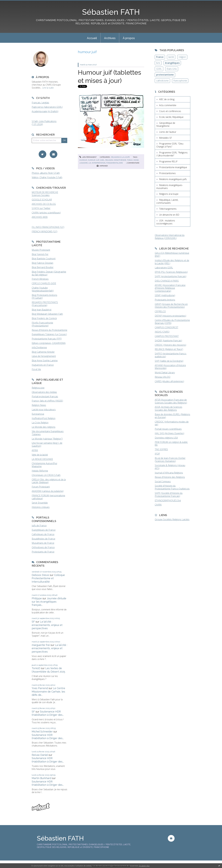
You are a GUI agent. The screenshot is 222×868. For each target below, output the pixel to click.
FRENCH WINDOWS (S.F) (45, 231)
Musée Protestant (41, 250)
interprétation (99, 163)
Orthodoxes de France (43, 547)
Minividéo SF (166, 138)
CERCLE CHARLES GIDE (44, 283)
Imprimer (102, 166)
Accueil (92, 38)
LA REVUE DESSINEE (42, 459)
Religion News (39, 405)
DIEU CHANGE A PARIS (167, 281)
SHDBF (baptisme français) (168, 341)
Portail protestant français (45, 396)
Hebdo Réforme (40, 471)
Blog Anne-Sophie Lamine (45, 360)
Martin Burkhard (41, 778)
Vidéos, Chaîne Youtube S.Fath (47, 177)
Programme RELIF (168, 161)
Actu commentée (168, 105)
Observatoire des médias (44, 392)
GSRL (159, 69)
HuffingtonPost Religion (44, 418)
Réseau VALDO (163, 377)
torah (130, 160)
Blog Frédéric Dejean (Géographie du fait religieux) (49, 273)
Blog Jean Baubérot (42, 310)
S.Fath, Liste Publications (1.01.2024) (44, 123)
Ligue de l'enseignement (44, 356)
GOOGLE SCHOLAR (42, 200)
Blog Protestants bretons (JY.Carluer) (44, 297)
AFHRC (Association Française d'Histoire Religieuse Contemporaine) (170, 288)
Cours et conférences (170, 111)
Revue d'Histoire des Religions (170, 477)
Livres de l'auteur (168, 132)
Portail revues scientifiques (168, 429)
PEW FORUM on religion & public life (171, 444)
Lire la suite (48, 88)
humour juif (94, 160)
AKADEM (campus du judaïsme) (48, 491)
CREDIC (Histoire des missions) (170, 345)
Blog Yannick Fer (40, 254)
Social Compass (163, 481)
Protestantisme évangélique (173, 167)
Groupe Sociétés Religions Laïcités (172, 519)
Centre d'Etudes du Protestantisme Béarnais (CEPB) (172, 322)
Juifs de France (39, 526)
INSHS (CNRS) (162, 332)
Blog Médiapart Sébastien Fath (47, 314)
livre (158, 63)
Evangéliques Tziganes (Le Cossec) (49, 334)
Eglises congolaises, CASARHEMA (49, 343)
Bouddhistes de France (43, 539)
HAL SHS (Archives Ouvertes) (169, 433)
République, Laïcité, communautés (167, 201)
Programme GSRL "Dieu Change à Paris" (170, 145)
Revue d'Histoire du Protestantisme (49, 330)
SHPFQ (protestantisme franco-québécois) (171, 355)
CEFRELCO (160, 311)
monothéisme (120, 160)
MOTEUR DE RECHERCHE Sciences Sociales (45, 194)
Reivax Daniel (40, 755)
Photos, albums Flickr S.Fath (46, 173)
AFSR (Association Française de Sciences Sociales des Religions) (171, 401)
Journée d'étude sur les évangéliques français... (49, 602)
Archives (110, 38)
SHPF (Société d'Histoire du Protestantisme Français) (169, 495)
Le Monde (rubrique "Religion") (47, 439)
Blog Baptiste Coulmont (44, 259)
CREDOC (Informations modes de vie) (172, 423)
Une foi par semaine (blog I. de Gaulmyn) (47, 444)
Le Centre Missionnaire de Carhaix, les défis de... (48, 692)
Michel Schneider (42, 732)
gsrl (102, 160)
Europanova (38, 414)
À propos (129, 38)
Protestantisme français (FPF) (47, 339)
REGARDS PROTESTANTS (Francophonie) (45, 304)
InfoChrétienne (39, 347)
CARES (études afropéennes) (169, 381)
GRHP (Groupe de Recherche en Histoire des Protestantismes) (171, 306)
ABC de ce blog (167, 99)
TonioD (36, 668)
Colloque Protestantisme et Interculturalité (48, 578)
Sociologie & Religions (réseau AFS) (170, 467)
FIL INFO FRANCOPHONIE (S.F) (48, 227)
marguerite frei (41, 645)
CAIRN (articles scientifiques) (46, 213)
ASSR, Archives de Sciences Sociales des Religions (168, 408)
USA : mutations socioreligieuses (166, 222)
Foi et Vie (36, 369)
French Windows (40, 279)
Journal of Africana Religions (169, 473)
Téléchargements (168, 209)
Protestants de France (43, 552)
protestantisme (165, 75)
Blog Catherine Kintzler (43, 352)
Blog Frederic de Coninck (44, 318)
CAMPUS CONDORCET (166, 327)
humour (83, 160)
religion (109, 160)
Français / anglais (40, 103)
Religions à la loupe (120, 157)
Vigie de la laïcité (40, 455)
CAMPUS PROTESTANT (167, 336)
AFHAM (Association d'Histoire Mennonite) (170, 367)
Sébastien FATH (111, 12)
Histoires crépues (41, 507)
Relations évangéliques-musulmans (170, 187)
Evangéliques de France (44, 530)
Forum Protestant (41, 487)
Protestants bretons (165, 300)
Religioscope (38, 388)
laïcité (171, 57)
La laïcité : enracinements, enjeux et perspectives (47, 625)
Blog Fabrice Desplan (42, 263)
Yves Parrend (40, 688)
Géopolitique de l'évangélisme (166, 124)
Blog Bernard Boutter (43, 267)
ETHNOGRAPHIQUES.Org (168, 500)
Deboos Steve (40, 575)
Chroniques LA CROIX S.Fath (46, 475)
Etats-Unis (172, 69)
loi (90, 163)
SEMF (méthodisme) (165, 295)
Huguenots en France (43, 365)
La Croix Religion (40, 423)
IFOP (157, 454)
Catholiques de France (43, 534)
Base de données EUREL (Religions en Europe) (172, 416)
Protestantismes (167, 173)
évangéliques (172, 63)
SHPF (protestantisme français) (171, 276)
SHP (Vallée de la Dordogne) (169, 361)
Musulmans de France (43, 543)
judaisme (83, 163)
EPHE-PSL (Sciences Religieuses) (171, 272)
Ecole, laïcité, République (171, 117)
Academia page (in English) (45, 111)
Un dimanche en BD (169, 215)
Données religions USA (166, 438)
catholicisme (162, 81)
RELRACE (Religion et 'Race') (169, 349)
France (160, 57)
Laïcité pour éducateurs (44, 409)
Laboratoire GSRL (164, 268)
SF (33, 622)
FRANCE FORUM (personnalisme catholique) (48, 497)
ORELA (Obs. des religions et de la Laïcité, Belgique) (49, 481)
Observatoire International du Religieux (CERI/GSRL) (170, 237)
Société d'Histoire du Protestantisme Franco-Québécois (172, 487)
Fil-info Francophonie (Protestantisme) (42, 324)
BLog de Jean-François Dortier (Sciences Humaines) (170, 460)
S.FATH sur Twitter (41, 208)
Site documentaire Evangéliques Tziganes (48, 433)
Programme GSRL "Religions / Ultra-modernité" (172, 154)
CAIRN (158, 505)
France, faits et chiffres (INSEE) (47, 401)
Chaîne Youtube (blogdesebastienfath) (43, 289)
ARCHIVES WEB (40, 217)
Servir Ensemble (40, 503)
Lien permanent (88, 157)
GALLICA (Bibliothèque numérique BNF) (172, 254)
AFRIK (35, 450)
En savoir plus (144, 866)
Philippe (37, 598)
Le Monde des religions (44, 427)
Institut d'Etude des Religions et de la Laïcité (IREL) (172, 262)
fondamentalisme (115, 163)
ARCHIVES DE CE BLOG (44, 204)
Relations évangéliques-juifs (173, 179)
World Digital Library (165, 373)
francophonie (180, 81)
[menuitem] (92, 38)
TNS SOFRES (161, 449)
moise (136, 160)
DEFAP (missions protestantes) (170, 316)
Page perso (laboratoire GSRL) (47, 107)
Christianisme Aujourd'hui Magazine (44, 465)
